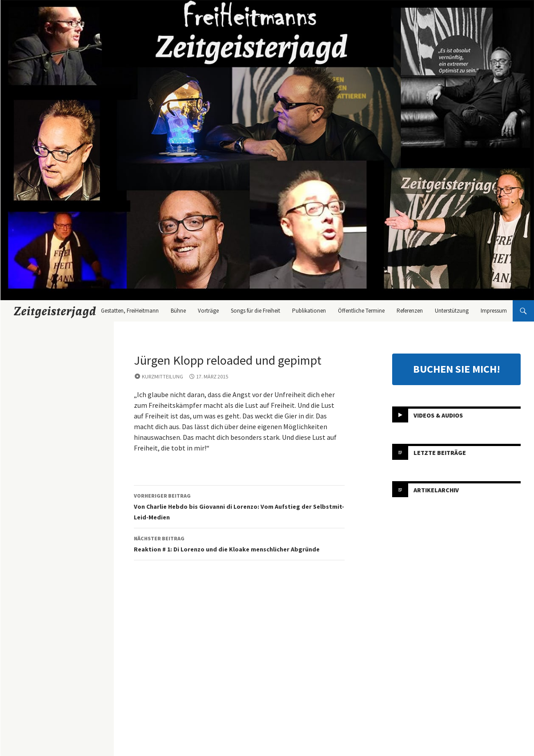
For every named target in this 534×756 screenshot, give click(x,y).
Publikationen (309, 311)
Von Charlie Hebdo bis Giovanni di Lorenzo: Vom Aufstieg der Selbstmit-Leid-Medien (239, 506)
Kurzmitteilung (163, 376)
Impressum (494, 311)
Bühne (178, 311)
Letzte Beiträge (440, 453)
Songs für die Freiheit (255, 311)
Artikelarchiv (436, 490)
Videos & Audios (438, 415)
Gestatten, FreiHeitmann (130, 311)
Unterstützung (452, 311)
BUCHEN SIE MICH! (457, 369)
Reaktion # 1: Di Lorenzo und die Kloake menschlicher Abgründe (239, 543)
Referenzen (410, 311)
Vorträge (208, 311)
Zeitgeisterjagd (55, 311)
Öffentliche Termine (361, 311)
